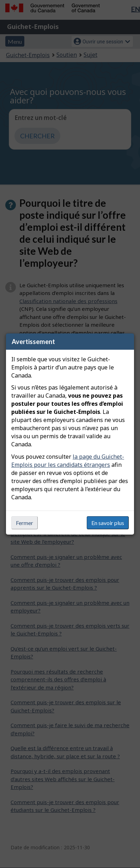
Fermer (25, 523)
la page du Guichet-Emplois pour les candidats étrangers (68, 461)
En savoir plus (108, 523)
